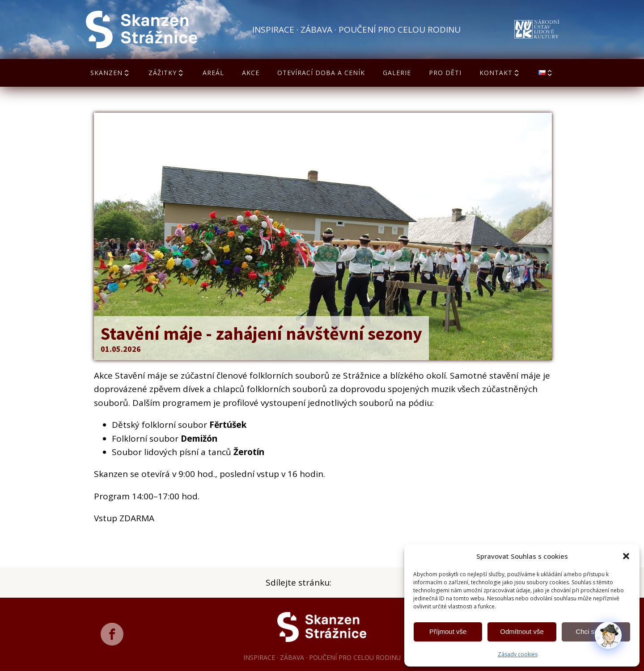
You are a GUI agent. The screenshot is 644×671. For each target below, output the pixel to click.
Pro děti (445, 73)
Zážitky (167, 73)
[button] (626, 556)
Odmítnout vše (522, 631)
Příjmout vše (448, 631)
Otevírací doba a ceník (321, 73)
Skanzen (110, 73)
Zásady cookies (518, 654)
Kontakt (500, 73)
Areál (213, 73)
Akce (251, 73)
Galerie (397, 73)
